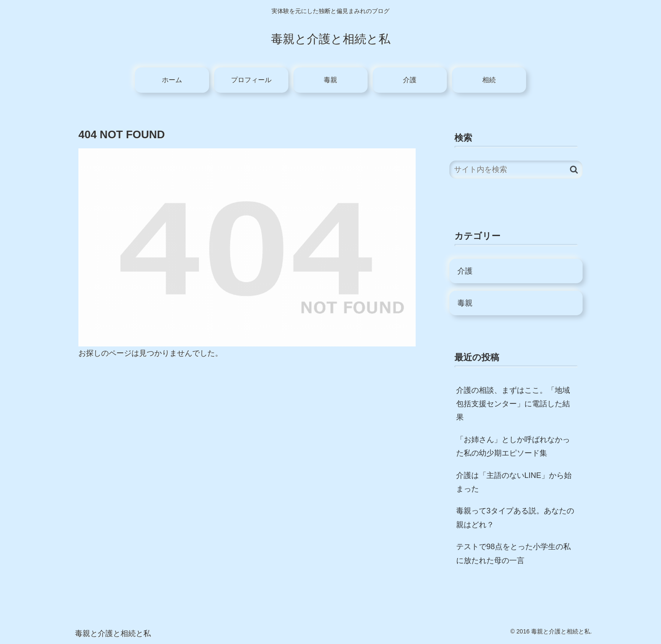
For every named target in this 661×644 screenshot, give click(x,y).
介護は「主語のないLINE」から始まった (514, 482)
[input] (516, 170)
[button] (574, 170)
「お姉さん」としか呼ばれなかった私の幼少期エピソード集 (513, 446)
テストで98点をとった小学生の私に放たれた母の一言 (513, 553)
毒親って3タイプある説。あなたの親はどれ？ (515, 518)
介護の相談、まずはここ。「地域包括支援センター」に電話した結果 (513, 404)
